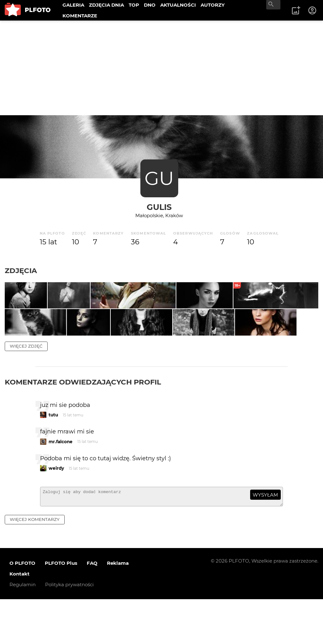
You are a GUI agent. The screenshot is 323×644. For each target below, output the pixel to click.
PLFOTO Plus (61, 608)
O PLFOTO (22, 608)
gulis (159, 207)
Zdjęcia (21, 271)
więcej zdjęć (26, 388)
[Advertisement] (161, 68)
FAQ (92, 608)
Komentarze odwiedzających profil (83, 424)
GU (159, 178)
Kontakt (20, 619)
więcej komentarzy (35, 564)
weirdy (56, 510)
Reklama (118, 608)
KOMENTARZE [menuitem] (80, 16)
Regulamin (23, 629)
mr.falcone (61, 484)
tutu (53, 457)
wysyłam (265, 537)
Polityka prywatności (69, 629)
